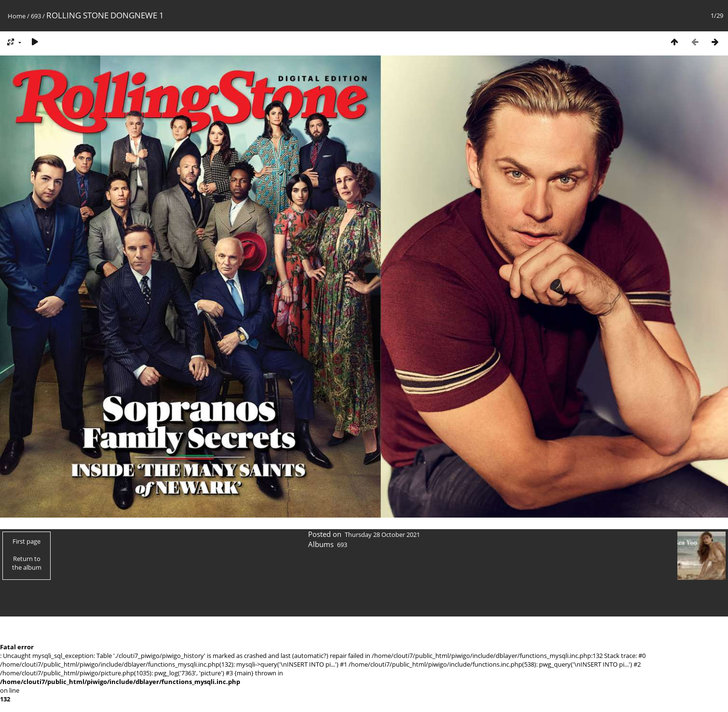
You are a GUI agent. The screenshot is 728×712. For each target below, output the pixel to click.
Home (17, 16)
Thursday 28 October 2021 (382, 534)
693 (36, 16)
